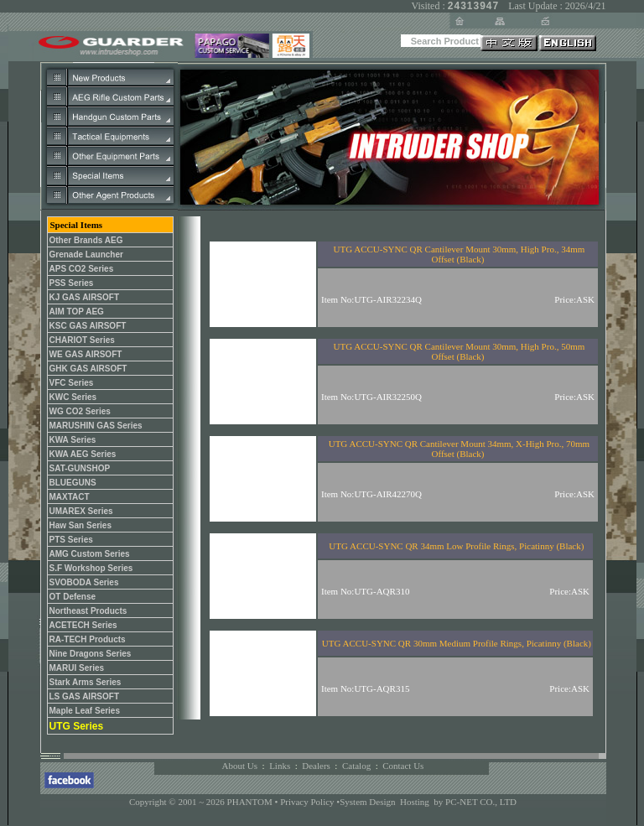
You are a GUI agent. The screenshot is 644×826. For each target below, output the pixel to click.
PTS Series (71, 540)
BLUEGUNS (73, 483)
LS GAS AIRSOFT (85, 696)
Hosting (415, 802)
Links (280, 766)
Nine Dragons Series (91, 654)
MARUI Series (77, 668)
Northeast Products (88, 611)
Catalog (356, 766)
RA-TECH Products (88, 639)
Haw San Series (80, 525)
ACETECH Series (83, 625)
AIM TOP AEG (77, 312)
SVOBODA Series (84, 582)
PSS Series (72, 283)
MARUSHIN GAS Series (96, 426)
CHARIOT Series (82, 340)
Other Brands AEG (86, 240)
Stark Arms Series (86, 682)
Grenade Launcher (86, 255)
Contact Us (403, 766)
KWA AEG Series (83, 454)
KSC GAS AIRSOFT (88, 326)
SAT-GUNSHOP (80, 468)
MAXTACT (70, 497)
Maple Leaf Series (85, 711)
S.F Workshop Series (91, 568)
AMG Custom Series (90, 554)
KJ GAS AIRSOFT (85, 297)
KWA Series (73, 440)
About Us (240, 766)
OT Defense (73, 597)
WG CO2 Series (80, 411)
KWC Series (73, 397)
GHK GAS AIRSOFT (88, 369)
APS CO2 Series (82, 269)
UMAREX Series (81, 511)
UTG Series (77, 726)
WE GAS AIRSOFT (86, 354)
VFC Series (72, 383)
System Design (367, 802)
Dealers (316, 766)
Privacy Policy (308, 802)
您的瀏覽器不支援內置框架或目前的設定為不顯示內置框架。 (388, 468)
